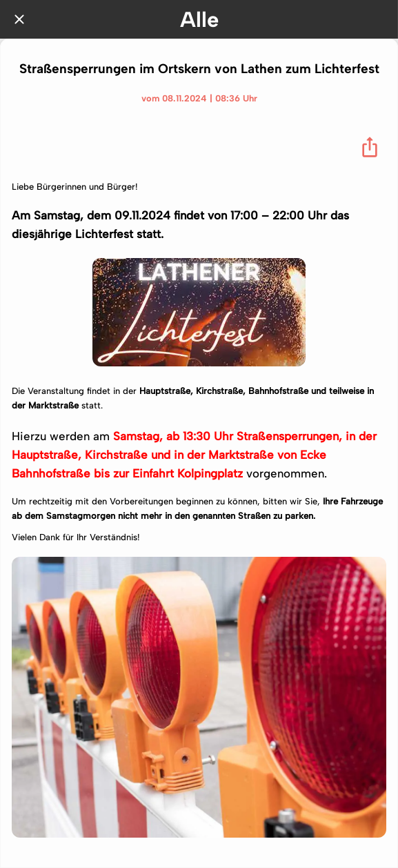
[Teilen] (370, 147)
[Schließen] (19, 19)
